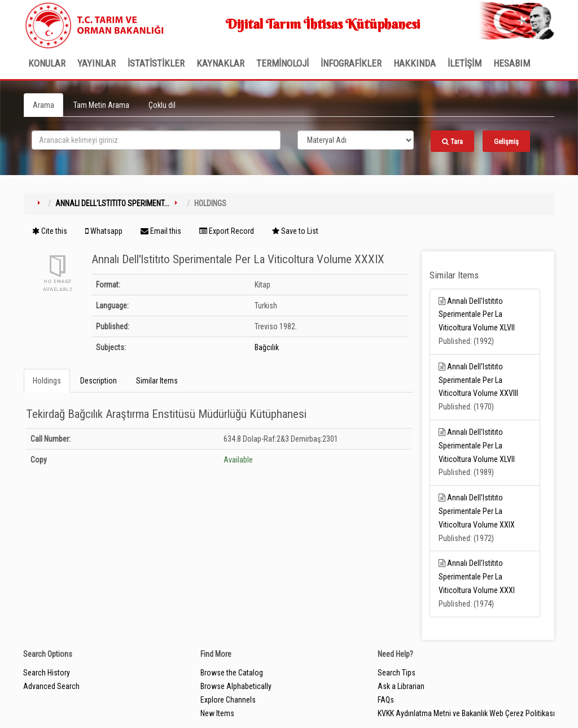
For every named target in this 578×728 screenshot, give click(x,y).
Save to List (295, 231)
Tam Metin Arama (101, 105)
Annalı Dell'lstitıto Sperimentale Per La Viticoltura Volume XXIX (477, 511)
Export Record (227, 231)
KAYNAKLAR (220, 63)
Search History (47, 673)
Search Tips (397, 673)
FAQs (386, 700)
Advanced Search (51, 686)
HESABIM (512, 63)
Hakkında (415, 63)
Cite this (50, 231)
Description (98, 381)
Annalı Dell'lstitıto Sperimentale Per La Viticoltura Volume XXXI (477, 577)
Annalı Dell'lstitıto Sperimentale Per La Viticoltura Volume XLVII (477, 315)
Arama (43, 105)
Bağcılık (267, 347)
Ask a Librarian (401, 686)
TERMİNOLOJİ (283, 63)
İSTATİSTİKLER (156, 63)
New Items (217, 713)
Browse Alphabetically (236, 686)
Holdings (47, 381)
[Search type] (356, 140)
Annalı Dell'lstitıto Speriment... (112, 203)
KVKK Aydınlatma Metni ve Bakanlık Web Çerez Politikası (466, 713)
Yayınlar (97, 63)
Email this (161, 231)
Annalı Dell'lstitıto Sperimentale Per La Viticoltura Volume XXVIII (478, 380)
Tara (452, 141)
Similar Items (157, 381)
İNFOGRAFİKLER (351, 63)
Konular (47, 63)
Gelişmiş (506, 141)
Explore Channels (228, 700)
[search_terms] (156, 140)
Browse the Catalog (232, 673)
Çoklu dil (162, 105)
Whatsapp (104, 231)
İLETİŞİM (465, 63)
